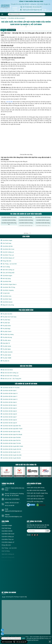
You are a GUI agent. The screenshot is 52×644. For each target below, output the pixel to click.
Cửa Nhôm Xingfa (7, 527)
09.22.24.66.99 (37, 7)
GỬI (48, 532)
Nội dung (4, 30)
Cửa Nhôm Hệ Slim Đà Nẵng (9, 222)
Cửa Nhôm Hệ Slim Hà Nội (26, 219)
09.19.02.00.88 (27, 7)
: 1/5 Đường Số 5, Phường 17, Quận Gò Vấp (14, 598)
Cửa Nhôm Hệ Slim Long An (43, 222)
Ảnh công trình (11, 30)
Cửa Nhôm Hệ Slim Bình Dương (43, 219)
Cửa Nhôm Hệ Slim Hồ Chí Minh (9, 219)
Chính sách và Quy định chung (36, 489)
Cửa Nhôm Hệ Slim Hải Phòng (26, 222)
